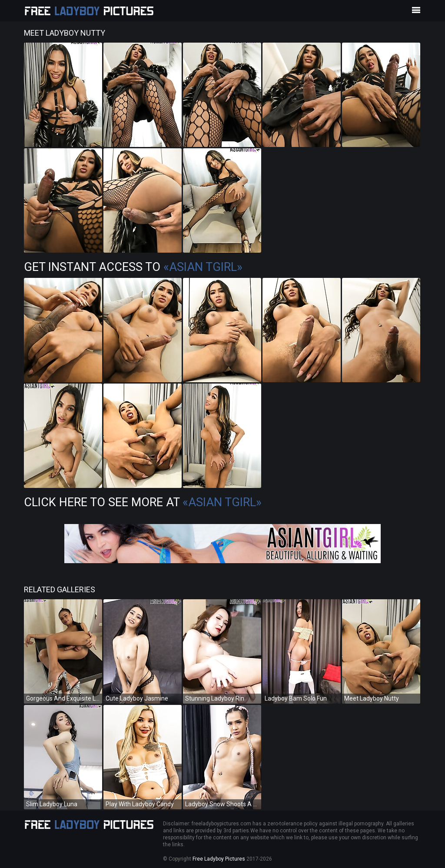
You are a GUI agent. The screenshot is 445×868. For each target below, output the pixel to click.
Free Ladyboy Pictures (219, 859)
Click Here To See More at (143, 502)
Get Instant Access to (133, 267)
